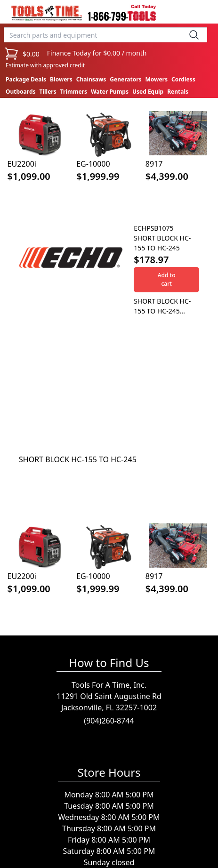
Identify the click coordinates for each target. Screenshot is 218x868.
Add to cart (167, 279)
